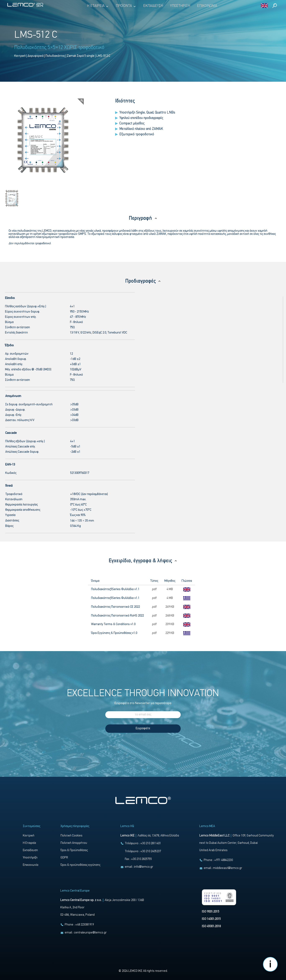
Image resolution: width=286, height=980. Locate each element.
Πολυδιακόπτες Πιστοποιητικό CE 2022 (115, 607)
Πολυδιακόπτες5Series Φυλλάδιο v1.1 (115, 589)
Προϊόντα (126, 6)
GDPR (64, 858)
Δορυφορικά (36, 56)
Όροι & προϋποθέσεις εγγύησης (80, 865)
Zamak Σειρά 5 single (81, 56)
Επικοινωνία (207, 6)
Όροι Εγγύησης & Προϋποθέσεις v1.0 (114, 633)
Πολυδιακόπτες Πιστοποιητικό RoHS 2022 (117, 616)
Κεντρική (20, 56)
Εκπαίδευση (153, 6)
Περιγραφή (143, 218)
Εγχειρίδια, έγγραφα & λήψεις (143, 561)
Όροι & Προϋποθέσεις (74, 850)
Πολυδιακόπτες (55, 56)
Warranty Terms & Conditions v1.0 (113, 624)
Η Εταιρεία (98, 6)
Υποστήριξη (180, 6)
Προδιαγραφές (143, 281)
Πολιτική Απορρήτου (74, 843)
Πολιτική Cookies (71, 836)
